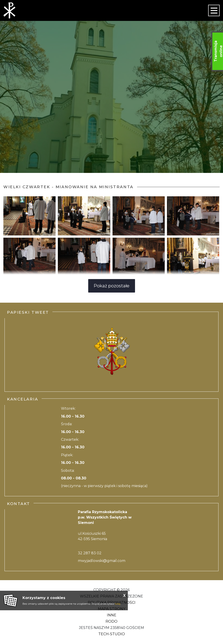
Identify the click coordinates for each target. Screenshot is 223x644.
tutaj (118, 604)
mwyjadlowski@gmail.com (102, 561)
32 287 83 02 (90, 553)
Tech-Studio (112, 634)
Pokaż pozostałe (111, 286)
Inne (112, 615)
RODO (111, 621)
